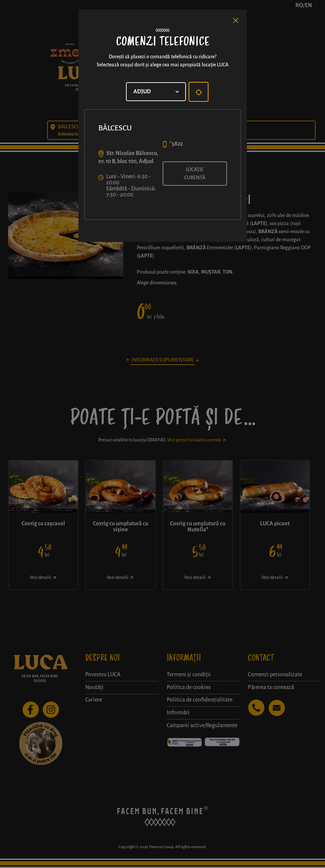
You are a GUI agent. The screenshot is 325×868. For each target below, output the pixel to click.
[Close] (236, 21)
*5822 (176, 144)
